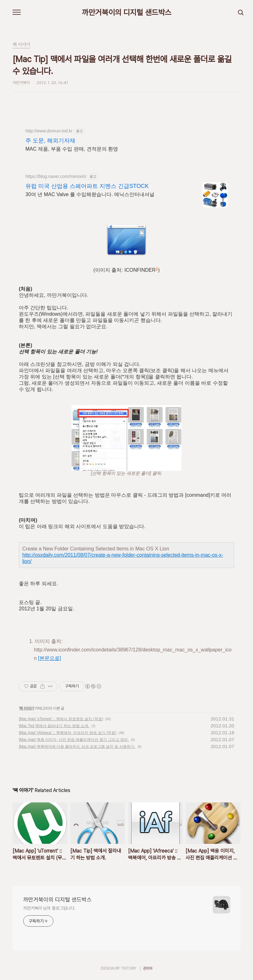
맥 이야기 (26, 708)
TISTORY (129, 968)
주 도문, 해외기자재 (50, 141)
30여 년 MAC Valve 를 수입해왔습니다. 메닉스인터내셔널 (90, 194)
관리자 (148, 968)
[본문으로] (49, 658)
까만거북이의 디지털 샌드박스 (127, 13)
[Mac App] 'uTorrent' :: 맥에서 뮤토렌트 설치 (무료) (61, 719)
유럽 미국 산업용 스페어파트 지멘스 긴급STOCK (87, 186)
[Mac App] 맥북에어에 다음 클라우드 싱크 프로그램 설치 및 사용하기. (77, 747)
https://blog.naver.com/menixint (56, 176)
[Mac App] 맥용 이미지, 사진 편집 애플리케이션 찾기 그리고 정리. (74, 740)
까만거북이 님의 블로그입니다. (49, 908)
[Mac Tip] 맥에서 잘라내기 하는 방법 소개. (54, 726)
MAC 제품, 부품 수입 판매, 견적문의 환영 (72, 149)
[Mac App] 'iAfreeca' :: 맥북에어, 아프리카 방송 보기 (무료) (68, 733)
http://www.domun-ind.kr (49, 131)
